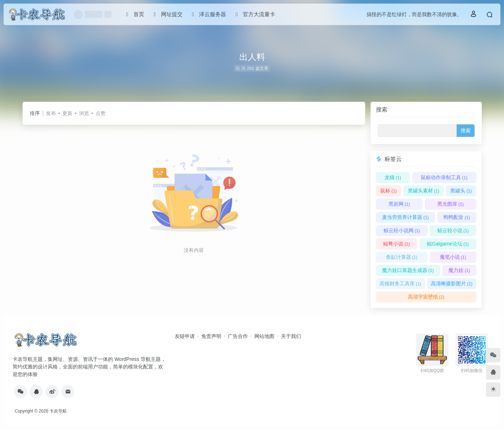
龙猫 (393, 177)
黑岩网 (399, 204)
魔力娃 (459, 270)
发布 (51, 113)
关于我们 (291, 336)
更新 (67, 113)
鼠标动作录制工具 (444, 177)
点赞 (100, 113)
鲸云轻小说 (453, 230)
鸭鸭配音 (457, 217)
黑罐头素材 (424, 191)
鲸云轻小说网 (402, 230)
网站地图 (264, 336)
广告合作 (238, 336)
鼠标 (388, 191)
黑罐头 (461, 191)
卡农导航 (58, 411)
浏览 (84, 113)
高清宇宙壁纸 (426, 297)
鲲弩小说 (396, 244)
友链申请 (185, 336)
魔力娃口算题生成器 (408, 270)
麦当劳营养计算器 (405, 217)
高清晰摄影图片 (452, 283)
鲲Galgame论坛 (448, 244)
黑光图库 (451, 204)
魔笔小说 (453, 257)
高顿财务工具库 (400, 283)
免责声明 (211, 336)
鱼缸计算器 (402, 257)
